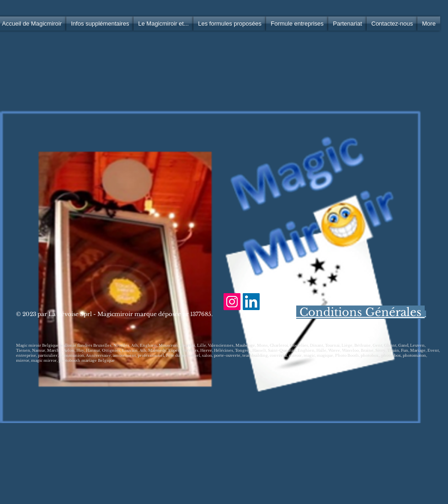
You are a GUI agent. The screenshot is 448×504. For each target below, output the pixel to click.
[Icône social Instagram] (232, 302)
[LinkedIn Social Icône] (251, 302)
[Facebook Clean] (270, 302)
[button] (100, 24)
